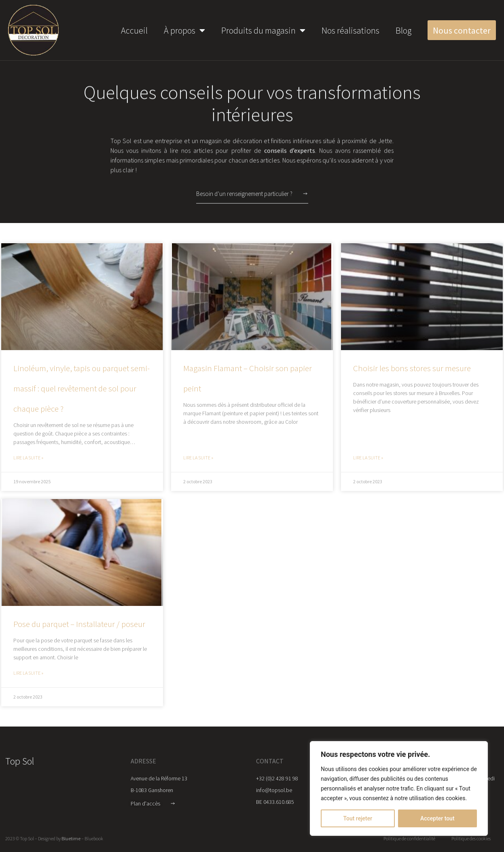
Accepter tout (437, 818)
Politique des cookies (471, 838)
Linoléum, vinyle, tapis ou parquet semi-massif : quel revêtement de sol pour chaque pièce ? (82, 388)
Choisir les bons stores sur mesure (412, 368)
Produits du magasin (263, 30)
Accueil (134, 30)
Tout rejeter (358, 818)
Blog (403, 30)
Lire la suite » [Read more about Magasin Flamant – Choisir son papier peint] (198, 458)
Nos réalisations (350, 30)
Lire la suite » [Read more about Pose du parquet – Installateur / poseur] (28, 673)
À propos (184, 30)
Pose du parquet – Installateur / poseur (79, 624)
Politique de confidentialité (409, 838)
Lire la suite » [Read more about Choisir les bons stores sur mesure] (368, 458)
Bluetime (71, 838)
